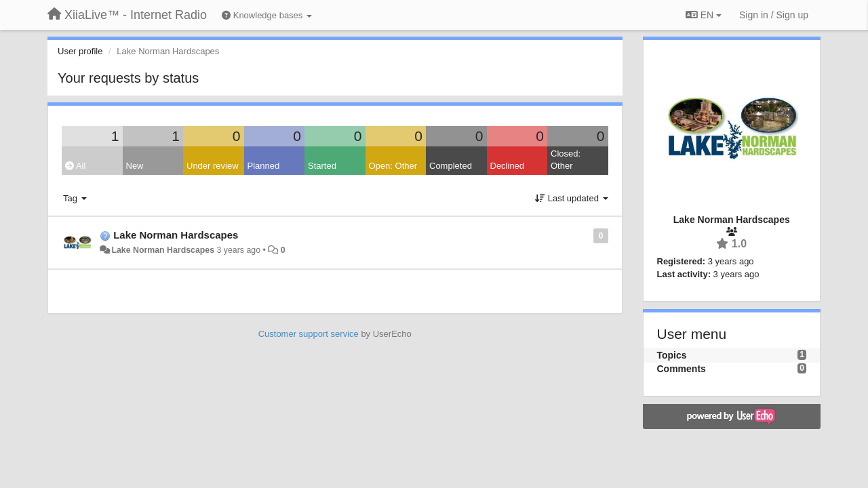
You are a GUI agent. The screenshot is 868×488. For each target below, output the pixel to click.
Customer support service (309, 334)
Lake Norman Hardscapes (176, 235)
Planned (264, 166)
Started (322, 166)
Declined (508, 166)
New (135, 166)
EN (704, 15)
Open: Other (393, 166)
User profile (80, 51)
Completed (451, 166)
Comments (682, 369)
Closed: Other (566, 160)
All (75, 166)
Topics (672, 355)
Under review (213, 166)
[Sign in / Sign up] (774, 15)
